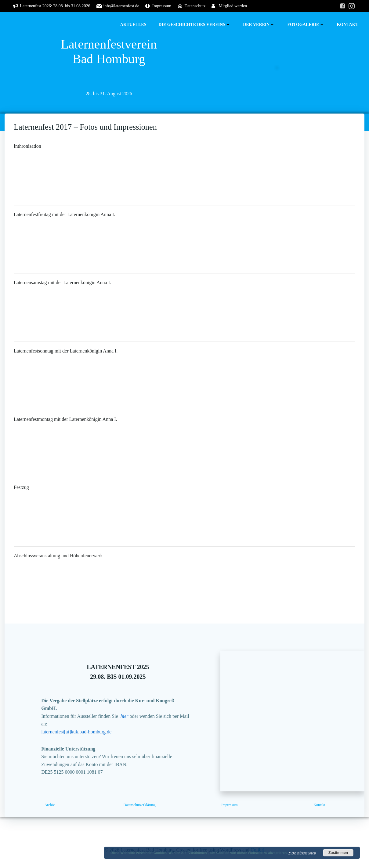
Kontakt (347, 25)
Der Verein (259, 25)
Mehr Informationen (302, 853)
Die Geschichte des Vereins (195, 25)
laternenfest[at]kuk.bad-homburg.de (76, 732)
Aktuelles (133, 25)
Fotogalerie (306, 25)
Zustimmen (338, 853)
